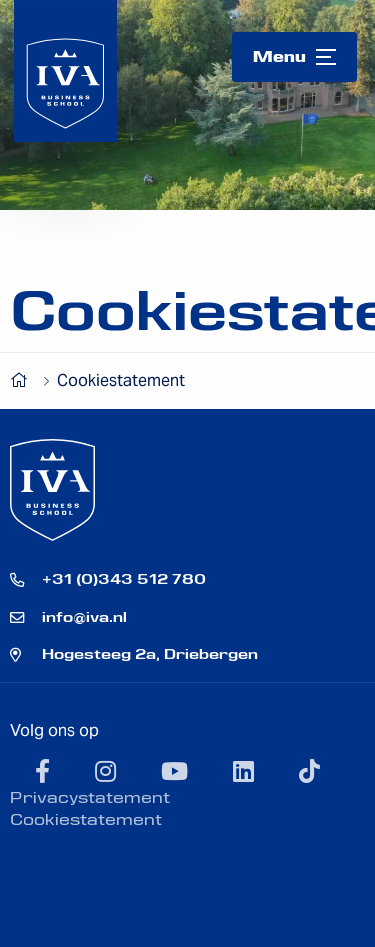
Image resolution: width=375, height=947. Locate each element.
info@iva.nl (84, 617)
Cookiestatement (86, 819)
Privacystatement (90, 797)
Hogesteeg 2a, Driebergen (150, 654)
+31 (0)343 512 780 (124, 579)
